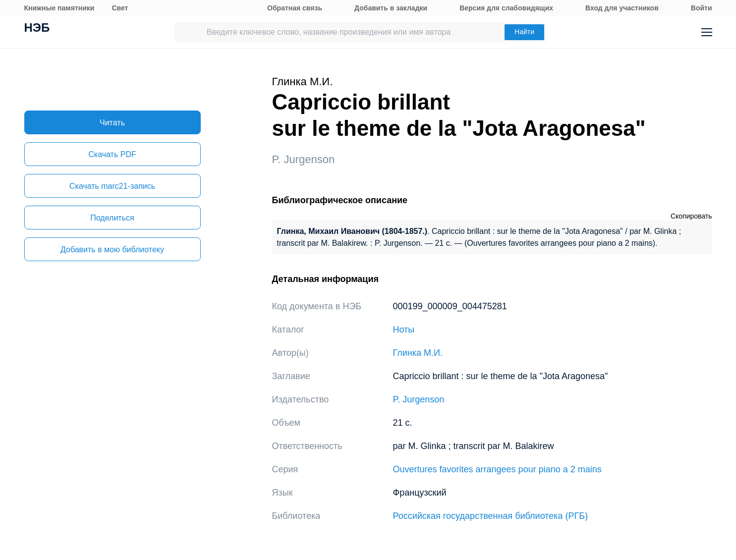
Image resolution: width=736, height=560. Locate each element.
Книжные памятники (59, 8)
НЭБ (37, 29)
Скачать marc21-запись (112, 186)
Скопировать (691, 216)
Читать (112, 123)
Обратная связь (295, 8)
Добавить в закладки (391, 8)
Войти (702, 8)
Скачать (112, 154)
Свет (120, 8)
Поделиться (112, 218)
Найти (524, 32)
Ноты (404, 330)
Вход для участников (622, 8)
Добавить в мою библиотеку (112, 250)
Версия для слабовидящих (506, 8)
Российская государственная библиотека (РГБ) (491, 516)
